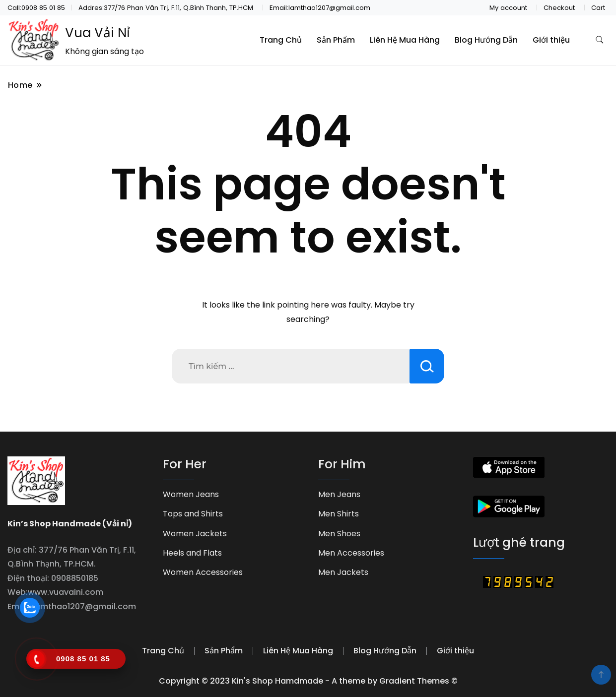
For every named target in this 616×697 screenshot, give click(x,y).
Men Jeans (339, 494)
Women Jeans (191, 494)
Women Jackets (195, 534)
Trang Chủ (281, 40)
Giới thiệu (551, 40)
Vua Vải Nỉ (98, 33)
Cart (598, 8)
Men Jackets (343, 572)
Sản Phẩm (336, 40)
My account (508, 8)
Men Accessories (351, 553)
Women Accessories (203, 572)
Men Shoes (339, 534)
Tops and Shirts (193, 514)
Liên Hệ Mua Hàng (405, 40)
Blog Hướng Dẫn (486, 40)
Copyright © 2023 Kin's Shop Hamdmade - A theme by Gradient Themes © (308, 681)
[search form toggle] (600, 40)
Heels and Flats (192, 553)
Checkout (559, 8)
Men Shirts (339, 514)
